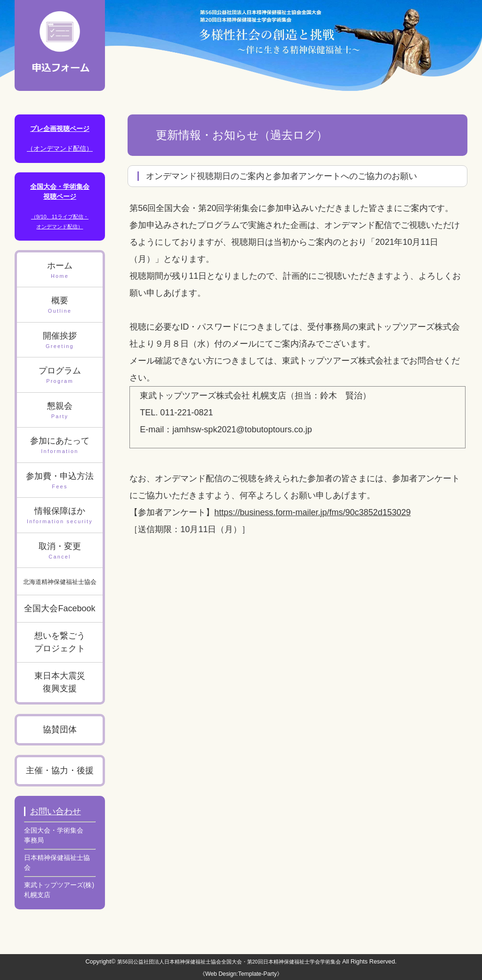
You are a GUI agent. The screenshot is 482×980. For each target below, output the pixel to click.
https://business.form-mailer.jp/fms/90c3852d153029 (312, 512)
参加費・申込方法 (60, 481)
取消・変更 (60, 551)
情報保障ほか (60, 516)
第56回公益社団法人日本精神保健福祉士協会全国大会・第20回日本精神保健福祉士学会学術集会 (229, 962)
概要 (60, 305)
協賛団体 (60, 729)
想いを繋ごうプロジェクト (60, 642)
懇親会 (60, 411)
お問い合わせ (56, 811)
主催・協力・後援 (60, 770)
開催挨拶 (60, 341)
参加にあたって (60, 446)
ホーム (60, 271)
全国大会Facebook (60, 608)
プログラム (60, 376)
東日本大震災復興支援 (60, 682)
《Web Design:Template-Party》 (241, 974)
